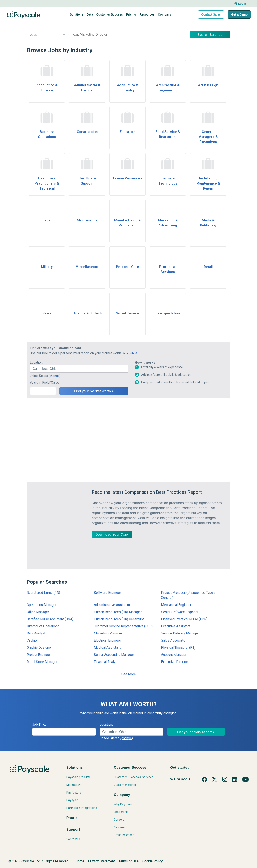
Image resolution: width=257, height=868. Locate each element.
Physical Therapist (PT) (178, 648)
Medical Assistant (107, 648)
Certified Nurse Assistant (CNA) (50, 619)
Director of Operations (43, 626)
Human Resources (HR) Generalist (119, 619)
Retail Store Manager (42, 662)
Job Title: (39, 724)
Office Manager (38, 612)
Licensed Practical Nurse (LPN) (184, 619)
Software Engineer (107, 593)
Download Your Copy (112, 534)
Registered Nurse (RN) (43, 593)
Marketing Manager (108, 633)
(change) (54, 376)
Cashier (32, 640)
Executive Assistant (176, 626)
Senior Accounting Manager (114, 655)
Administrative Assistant (112, 605)
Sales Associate (173, 640)
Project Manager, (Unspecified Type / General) (188, 595)
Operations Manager (42, 605)
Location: (36, 362)
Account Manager (174, 655)
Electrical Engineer (107, 640)
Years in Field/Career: (46, 383)
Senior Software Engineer (180, 612)
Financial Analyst (106, 662)
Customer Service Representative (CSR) (123, 626)
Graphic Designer (39, 648)
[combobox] (128, 35)
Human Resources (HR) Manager (118, 612)
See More (129, 674)
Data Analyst (36, 633)
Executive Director (174, 662)
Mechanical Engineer (176, 605)
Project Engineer (39, 655)
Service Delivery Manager (180, 633)
